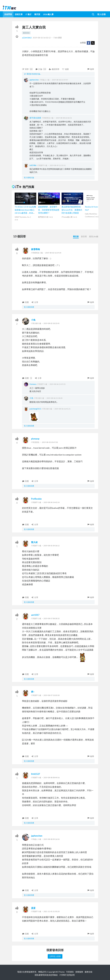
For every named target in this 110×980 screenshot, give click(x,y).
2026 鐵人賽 (48, 14)
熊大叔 (34, 542)
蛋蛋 (33, 908)
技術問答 (8, 14)
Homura (33, 384)
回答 (27, 69)
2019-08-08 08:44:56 (52, 777)
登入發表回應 (29, 307)
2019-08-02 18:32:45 (52, 323)
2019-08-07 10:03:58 (52, 695)
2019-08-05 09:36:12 (52, 546)
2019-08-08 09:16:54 (52, 839)
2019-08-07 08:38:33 (52, 618)
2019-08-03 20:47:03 (50, 442)
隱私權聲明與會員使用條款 (46, 975)
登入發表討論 (29, 177)
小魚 (33, 320)
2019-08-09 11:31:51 (58, 165)
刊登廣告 (70, 972)
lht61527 (36, 774)
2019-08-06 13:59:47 (60, 80)
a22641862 (27, 38)
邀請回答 (54, 69)
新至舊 (84, 236)
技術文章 (19, 14)
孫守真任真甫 (35, 118)
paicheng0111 (35, 409)
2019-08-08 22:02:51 (64, 118)
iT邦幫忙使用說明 (67, 975)
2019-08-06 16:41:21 (62, 409)
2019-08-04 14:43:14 (52, 502)
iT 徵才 (28, 14)
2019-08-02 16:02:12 (42, 38)
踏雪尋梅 (35, 249)
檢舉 (91, 69)
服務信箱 (88, 972)
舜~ (33, 692)
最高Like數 (94, 236)
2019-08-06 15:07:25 (58, 384)
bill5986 (33, 165)
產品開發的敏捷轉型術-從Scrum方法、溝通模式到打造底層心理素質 (72, 210)
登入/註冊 (101, 14)
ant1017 (35, 615)
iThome (61, 972)
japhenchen (34, 80)
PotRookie (36, 499)
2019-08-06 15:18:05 (55, 398)
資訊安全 (26, 33)
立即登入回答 (55, 956)
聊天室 (37, 14)
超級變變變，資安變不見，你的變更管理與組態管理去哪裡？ (49, 210)
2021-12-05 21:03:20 (52, 911)
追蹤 (65, 69)
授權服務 (79, 972)
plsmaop (35, 439)
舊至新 (76, 236)
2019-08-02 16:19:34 (53, 253)
